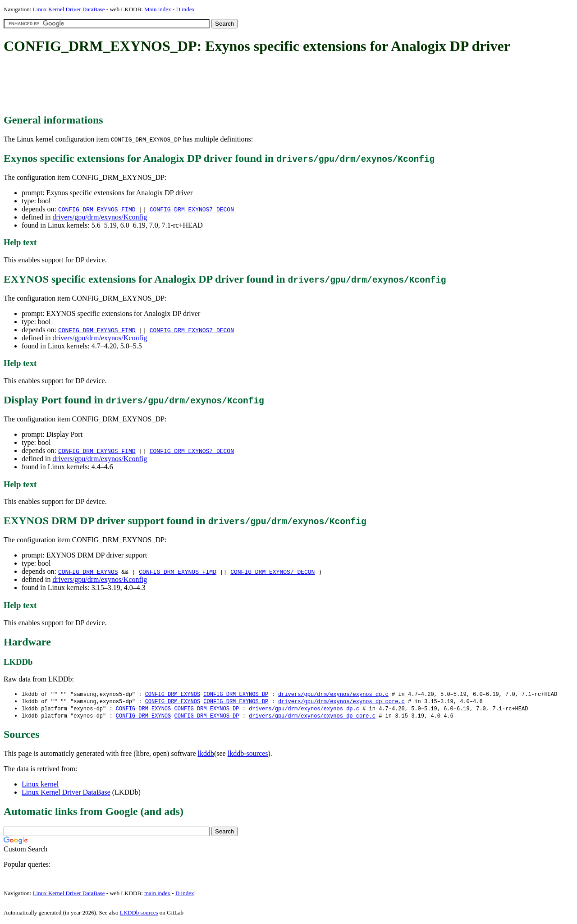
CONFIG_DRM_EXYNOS (88, 572)
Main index (158, 9)
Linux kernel (40, 786)
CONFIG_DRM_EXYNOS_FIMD (97, 209)
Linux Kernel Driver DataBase (69, 9)
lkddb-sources (248, 755)
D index (185, 9)
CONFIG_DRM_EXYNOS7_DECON (192, 209)
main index (157, 895)
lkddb (206, 755)
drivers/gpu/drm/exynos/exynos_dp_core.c (341, 702)
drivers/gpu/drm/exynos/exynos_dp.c (333, 694)
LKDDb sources (139, 914)
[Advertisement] (168, 85)
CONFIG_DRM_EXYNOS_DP (236, 694)
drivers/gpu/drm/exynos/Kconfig (100, 217)
